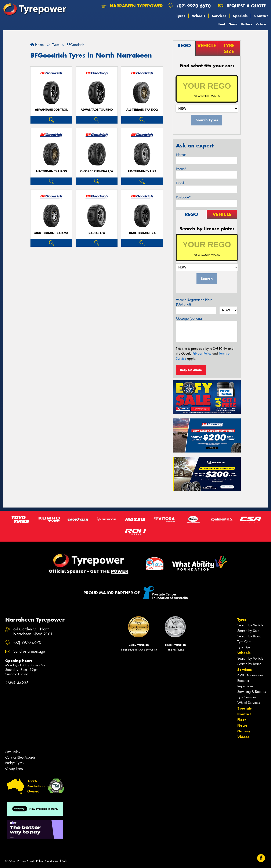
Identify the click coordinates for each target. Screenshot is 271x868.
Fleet (221, 24)
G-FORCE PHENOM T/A (97, 171)
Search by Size (248, 631)
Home (37, 45)
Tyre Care (244, 642)
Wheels (199, 16)
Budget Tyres (14, 763)
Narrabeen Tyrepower (132, 6)
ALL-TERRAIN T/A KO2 (142, 110)
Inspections (245, 686)
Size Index (13, 752)
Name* (181, 155)
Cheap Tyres (14, 768)
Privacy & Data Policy (30, 861)
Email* (181, 183)
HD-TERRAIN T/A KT (142, 171)
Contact (261, 16)
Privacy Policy (202, 354)
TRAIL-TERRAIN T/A (142, 233)
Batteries (243, 681)
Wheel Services (249, 703)
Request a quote (242, 6)
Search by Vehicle (250, 625)
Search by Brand (249, 636)
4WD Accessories (250, 675)
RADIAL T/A (97, 233)
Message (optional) (190, 318)
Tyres (181, 16)
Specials (240, 16)
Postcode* (183, 197)
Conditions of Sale (56, 861)
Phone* (181, 169)
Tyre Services (247, 697)
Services (219, 16)
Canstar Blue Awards (20, 757)
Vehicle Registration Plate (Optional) (194, 302)
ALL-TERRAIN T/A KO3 (51, 171)
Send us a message (29, 651)
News (233, 24)
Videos (261, 24)
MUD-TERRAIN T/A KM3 (51, 233)
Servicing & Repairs (252, 692)
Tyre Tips (244, 647)
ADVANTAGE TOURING (97, 110)
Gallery (246, 24)
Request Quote (191, 370)
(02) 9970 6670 (194, 6)
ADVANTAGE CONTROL (51, 110)
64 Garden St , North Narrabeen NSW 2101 (33, 632)
